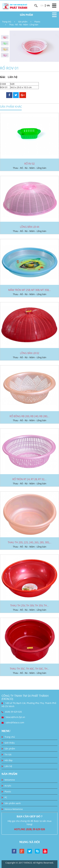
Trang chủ (7, 22)
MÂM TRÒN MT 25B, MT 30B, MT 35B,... (30, 290)
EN (42, 5)
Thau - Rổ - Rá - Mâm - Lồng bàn (24, 25)
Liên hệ (8, 766)
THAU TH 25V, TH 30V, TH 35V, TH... (30, 606)
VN (48, 5)
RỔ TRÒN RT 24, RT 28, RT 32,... (30, 479)
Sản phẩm (23, 22)
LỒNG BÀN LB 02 (30, 353)
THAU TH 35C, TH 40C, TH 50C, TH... (30, 669)
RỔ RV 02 (30, 164)
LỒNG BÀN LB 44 (30, 227)
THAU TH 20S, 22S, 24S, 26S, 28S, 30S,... (30, 542)
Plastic (37, 22)
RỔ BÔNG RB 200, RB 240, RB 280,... (30, 416)
